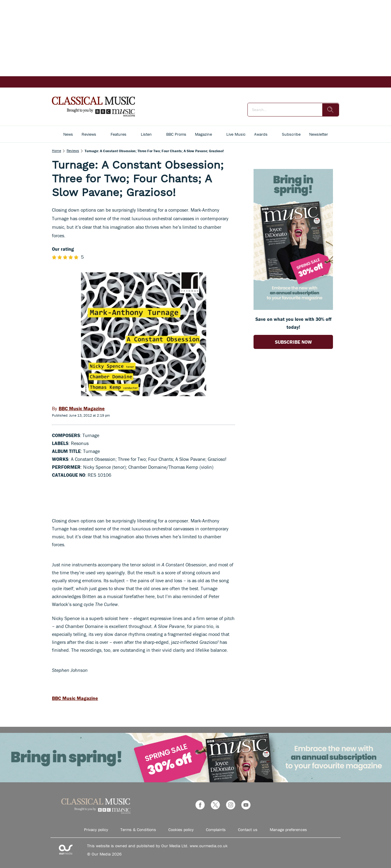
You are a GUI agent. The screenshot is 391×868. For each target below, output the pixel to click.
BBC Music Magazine (75, 698)
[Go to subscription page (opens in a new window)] (293, 308)
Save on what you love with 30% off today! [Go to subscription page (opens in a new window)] (293, 323)
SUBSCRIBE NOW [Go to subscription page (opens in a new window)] (293, 342)
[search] (331, 110)
